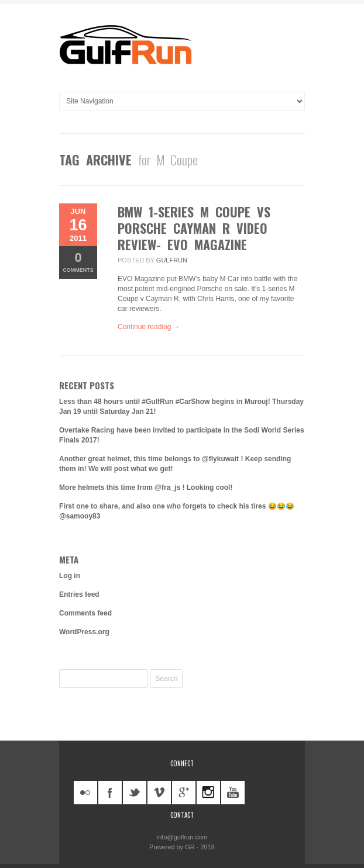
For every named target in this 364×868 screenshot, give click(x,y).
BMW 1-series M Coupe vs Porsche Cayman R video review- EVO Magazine (194, 228)
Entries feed (79, 594)
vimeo (159, 793)
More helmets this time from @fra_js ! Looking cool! (146, 487)
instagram (208, 793)
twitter (135, 793)
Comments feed (85, 613)
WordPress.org (84, 632)
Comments (78, 262)
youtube (233, 793)
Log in (70, 576)
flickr (85, 793)
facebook (110, 793)
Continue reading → (149, 327)
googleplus (184, 793)
